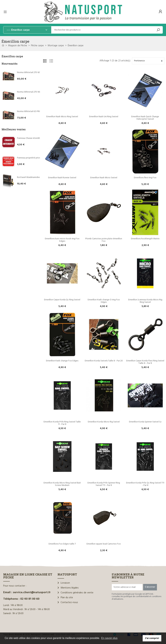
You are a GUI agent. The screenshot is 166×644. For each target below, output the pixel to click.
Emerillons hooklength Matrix (145, 239)
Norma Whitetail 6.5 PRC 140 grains (34, 111)
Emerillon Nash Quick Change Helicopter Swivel (145, 118)
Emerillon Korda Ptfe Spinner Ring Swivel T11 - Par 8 (104, 484)
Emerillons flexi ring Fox (145, 178)
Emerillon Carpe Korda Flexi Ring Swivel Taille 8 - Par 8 (145, 362)
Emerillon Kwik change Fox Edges (62, 361)
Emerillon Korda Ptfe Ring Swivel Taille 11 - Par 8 (62, 423)
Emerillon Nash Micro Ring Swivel (62, 117)
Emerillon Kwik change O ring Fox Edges (104, 301)
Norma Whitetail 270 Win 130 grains (34, 92)
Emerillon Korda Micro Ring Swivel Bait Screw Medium (62, 484)
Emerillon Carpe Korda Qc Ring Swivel (62, 300)
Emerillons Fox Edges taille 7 (62, 544)
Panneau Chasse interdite (29, 138)
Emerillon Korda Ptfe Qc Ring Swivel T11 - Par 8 (145, 484)
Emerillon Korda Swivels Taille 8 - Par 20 (104, 361)
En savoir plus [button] (109, 638)
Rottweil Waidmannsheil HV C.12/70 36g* (37, 177)
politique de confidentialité (136, 597)
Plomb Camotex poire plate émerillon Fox (104, 240)
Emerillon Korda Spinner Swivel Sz (145, 422)
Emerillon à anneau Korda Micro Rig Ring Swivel (145, 301)
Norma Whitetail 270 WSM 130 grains (35, 72)
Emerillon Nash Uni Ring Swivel (104, 117)
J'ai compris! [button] (152, 638)
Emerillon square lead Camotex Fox (104, 544)
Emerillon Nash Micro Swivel (104, 178)
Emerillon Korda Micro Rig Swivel (104, 422)
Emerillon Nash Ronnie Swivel (62, 178)
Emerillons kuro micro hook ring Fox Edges (62, 240)
